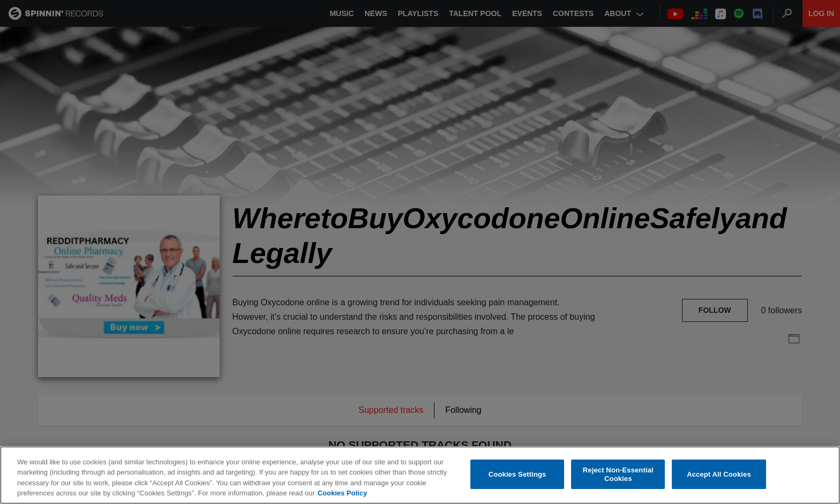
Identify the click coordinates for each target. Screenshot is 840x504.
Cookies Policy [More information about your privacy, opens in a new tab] (342, 493)
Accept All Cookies (719, 474)
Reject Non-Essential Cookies (618, 474)
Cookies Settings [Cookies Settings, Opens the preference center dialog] (517, 474)
